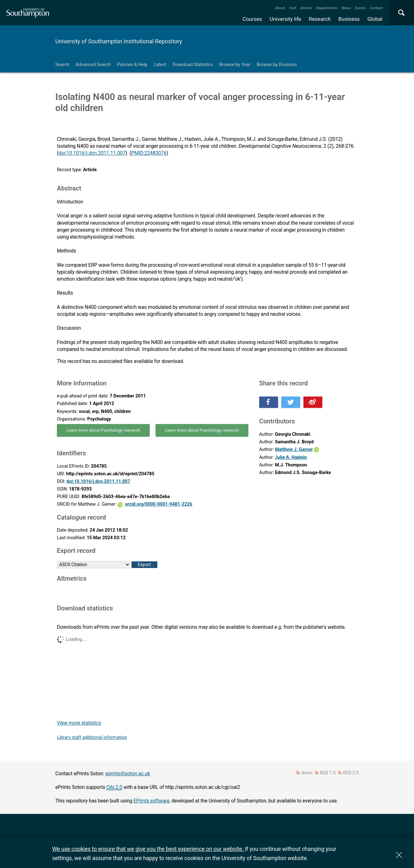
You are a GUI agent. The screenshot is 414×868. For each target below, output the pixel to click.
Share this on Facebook (269, 402)
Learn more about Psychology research (103, 430)
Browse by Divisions (277, 65)
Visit (293, 8)
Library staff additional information (92, 737)
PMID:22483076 (149, 153)
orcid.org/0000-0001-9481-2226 (158, 504)
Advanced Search (93, 65)
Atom (307, 773)
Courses (252, 19)
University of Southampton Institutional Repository (119, 41)
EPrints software (151, 801)
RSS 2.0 (351, 773)
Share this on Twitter (291, 402)
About (280, 8)
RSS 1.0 (328, 773)
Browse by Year (235, 65)
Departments (327, 8)
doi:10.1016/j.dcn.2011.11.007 (92, 153)
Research (320, 19)
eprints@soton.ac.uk (128, 774)
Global (375, 19)
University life (285, 19)
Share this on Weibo (313, 402)
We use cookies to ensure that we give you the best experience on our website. (148, 849)
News (346, 8)
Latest (160, 65)
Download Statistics (193, 65)
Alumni (306, 8)
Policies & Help (132, 65)
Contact (376, 8)
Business (349, 19)
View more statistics (79, 723)
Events (360, 8)
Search (62, 65)
